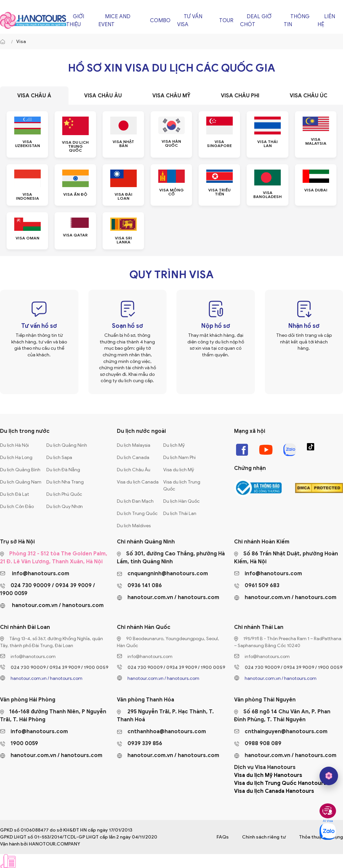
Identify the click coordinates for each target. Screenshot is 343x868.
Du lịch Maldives (134, 526)
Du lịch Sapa (59, 458)
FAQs (223, 837)
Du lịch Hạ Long (16, 458)
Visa (21, 42)
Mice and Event (114, 21)
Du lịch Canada (133, 458)
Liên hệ (326, 21)
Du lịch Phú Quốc (64, 494)
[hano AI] (329, 776)
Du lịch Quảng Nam (21, 482)
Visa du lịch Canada (138, 482)
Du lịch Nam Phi (179, 458)
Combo (160, 21)
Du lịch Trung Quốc (137, 513)
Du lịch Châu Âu (134, 470)
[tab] (34, 96)
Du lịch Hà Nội (14, 445)
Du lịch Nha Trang (65, 482)
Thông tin (297, 21)
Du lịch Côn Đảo (17, 507)
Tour (226, 21)
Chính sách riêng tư (264, 837)
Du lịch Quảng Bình (20, 470)
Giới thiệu (75, 21)
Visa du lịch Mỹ (179, 470)
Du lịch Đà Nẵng (63, 470)
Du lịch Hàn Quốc (181, 501)
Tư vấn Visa (190, 21)
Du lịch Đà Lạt (15, 494)
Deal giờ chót (256, 21)
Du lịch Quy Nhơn (65, 507)
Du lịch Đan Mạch (135, 501)
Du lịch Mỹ (174, 445)
